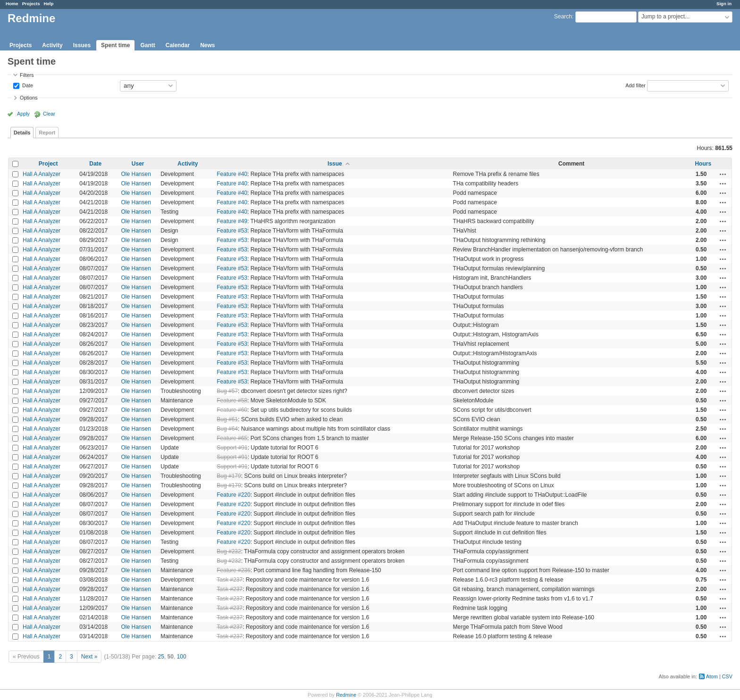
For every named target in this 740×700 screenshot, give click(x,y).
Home (12, 4)
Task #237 (230, 580)
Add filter (635, 85)
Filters (27, 75)
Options (29, 98)
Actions (723, 174)
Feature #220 (233, 495)
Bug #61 (227, 419)
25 (161, 657)
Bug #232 (229, 551)
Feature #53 (232, 231)
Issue (335, 164)
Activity (52, 45)
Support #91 (232, 448)
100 (182, 657)
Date (27, 85)
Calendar (178, 45)
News (207, 45)
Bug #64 (227, 429)
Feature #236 (233, 570)
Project (48, 164)
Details (22, 133)
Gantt (147, 45)
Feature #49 (232, 221)
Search (563, 17)
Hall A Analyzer (42, 174)
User (138, 164)
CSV (727, 676)
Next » (89, 657)
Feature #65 (232, 438)
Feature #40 (232, 174)
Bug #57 (227, 391)
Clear (49, 114)
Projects (31, 4)
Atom (712, 676)
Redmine (346, 695)
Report (47, 133)
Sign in (724, 4)
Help (49, 4)
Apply (23, 114)
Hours (703, 164)
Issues (82, 45)
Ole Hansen (136, 174)
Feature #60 (232, 410)
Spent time (115, 45)
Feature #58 (232, 400)
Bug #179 (229, 476)
